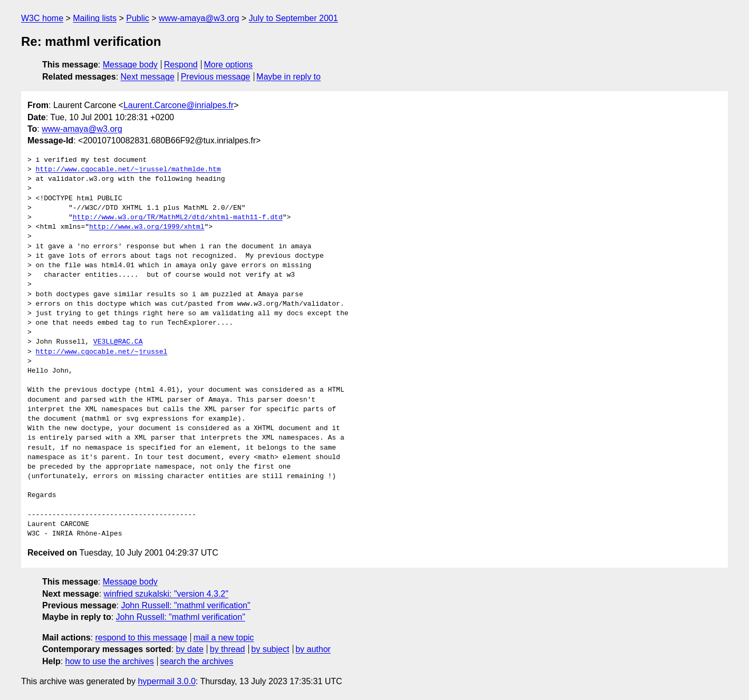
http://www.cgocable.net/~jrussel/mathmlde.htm (128, 170)
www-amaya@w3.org (199, 18)
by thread (228, 649)
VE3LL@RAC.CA (118, 342)
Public (138, 18)
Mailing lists (95, 18)
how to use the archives (110, 661)
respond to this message (141, 638)
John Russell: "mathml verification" (185, 605)
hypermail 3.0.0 (166, 681)
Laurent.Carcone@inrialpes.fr (179, 105)
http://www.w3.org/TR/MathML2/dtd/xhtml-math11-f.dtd (178, 218)
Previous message (216, 77)
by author (313, 649)
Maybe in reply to (289, 77)
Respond (181, 65)
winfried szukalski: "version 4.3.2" (166, 594)
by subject (270, 649)
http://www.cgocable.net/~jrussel (102, 352)
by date (189, 649)
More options (229, 65)
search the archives (197, 661)
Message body (130, 65)
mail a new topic (224, 638)
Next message (148, 77)
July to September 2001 (294, 18)
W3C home (42, 18)
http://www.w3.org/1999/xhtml (147, 227)
